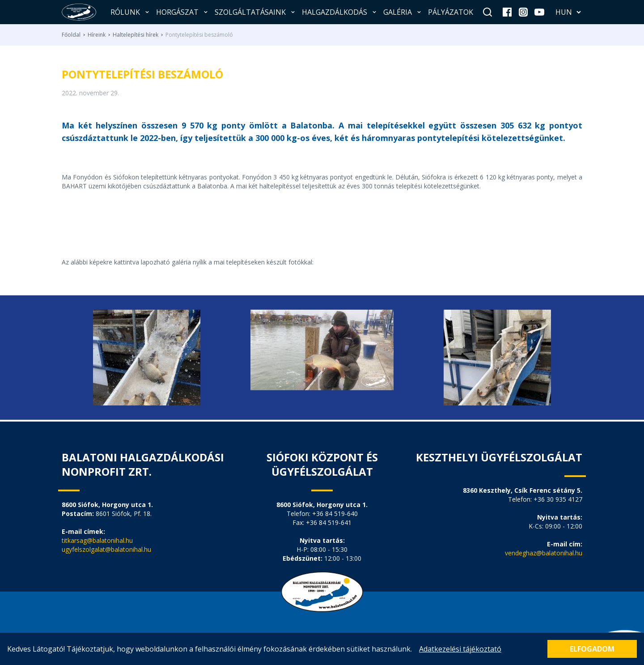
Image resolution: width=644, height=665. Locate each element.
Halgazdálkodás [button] (340, 12)
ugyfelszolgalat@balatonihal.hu (106, 549)
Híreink (97, 35)
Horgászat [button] (183, 12)
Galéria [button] (403, 12)
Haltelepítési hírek (136, 35)
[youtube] (539, 12)
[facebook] (507, 12)
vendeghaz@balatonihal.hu (544, 553)
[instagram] (523, 12)
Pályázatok (451, 12)
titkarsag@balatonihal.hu (97, 540)
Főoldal (71, 35)
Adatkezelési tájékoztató (460, 649)
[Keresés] (487, 12)
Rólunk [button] (131, 12)
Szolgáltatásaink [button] (256, 12)
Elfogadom (592, 649)
